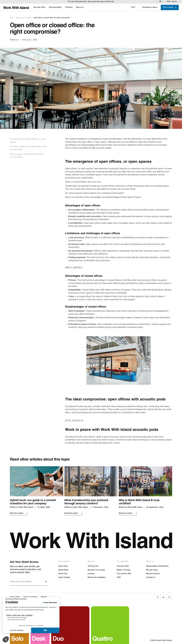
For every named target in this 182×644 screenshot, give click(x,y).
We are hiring (152, 570)
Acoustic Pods (123, 566)
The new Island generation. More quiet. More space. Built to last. (91, 2)
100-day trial (93, 566)
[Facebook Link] (158, 597)
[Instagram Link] (169, 597)
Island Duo (63, 574)
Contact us (151, 577)
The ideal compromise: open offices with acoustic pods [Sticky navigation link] (28, 148)
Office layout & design (23, 18)
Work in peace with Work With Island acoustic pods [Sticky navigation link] (27, 155)
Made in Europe (124, 570)
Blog (12, 18)
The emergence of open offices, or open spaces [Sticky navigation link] (28, 140)
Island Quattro (64, 577)
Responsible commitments (157, 566)
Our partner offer (124, 574)
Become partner (153, 574)
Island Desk (63, 570)
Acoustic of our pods (96, 570)
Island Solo (63, 566)
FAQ (119, 577)
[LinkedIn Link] (163, 597)
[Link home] (16, 7)
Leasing (91, 574)
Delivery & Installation (97, 577)
